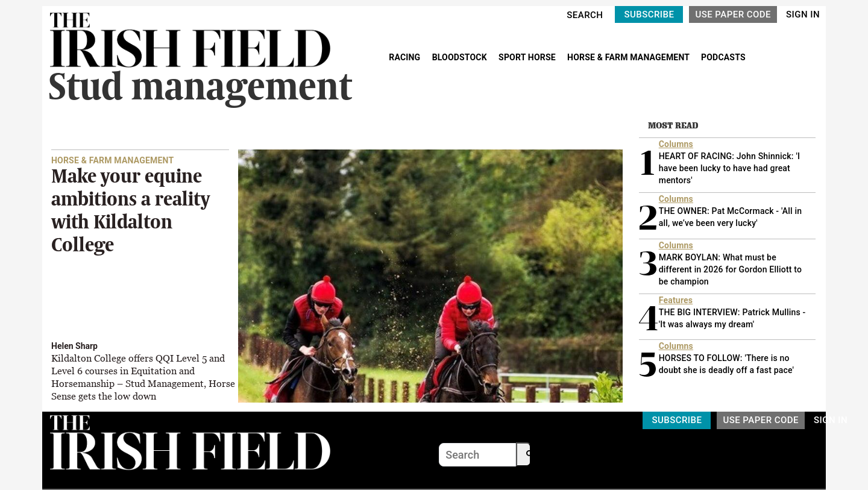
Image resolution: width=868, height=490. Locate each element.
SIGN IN (803, 14)
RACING (406, 57)
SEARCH (585, 15)
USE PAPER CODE (733, 14)
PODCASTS (723, 57)
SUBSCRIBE (649, 14)
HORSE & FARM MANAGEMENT (629, 57)
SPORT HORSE (528, 57)
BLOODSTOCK (461, 57)
